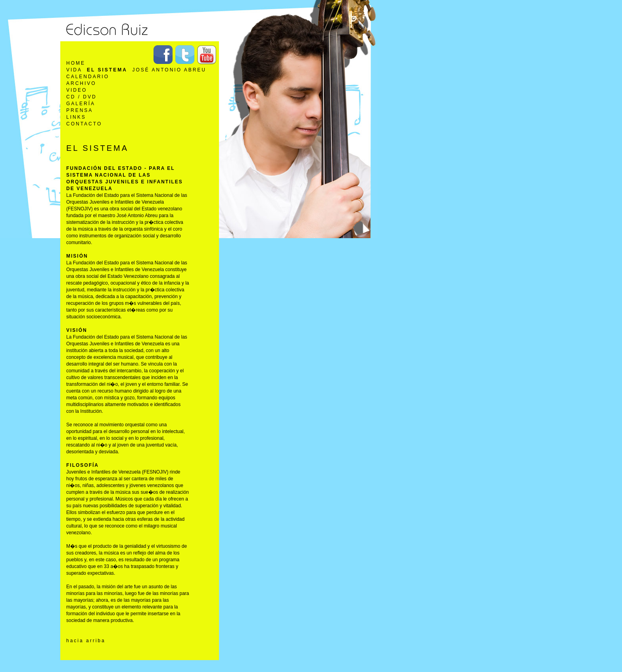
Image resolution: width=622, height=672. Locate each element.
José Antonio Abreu (169, 70)
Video (77, 90)
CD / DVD (82, 97)
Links (76, 117)
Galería (81, 104)
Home (76, 63)
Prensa (80, 110)
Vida (74, 70)
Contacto (84, 124)
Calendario (88, 77)
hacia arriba (86, 641)
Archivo (81, 83)
